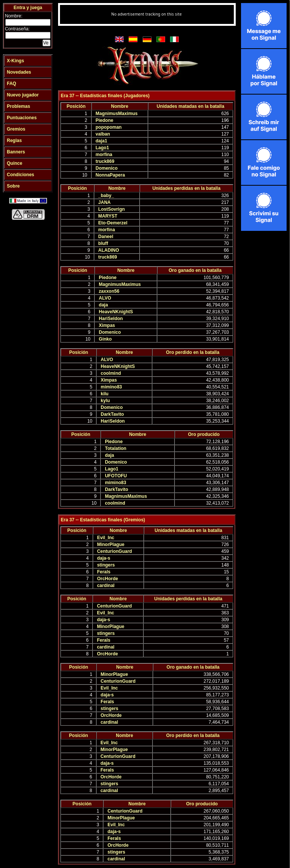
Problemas (18, 106)
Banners (16, 152)
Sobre (13, 186)
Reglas (14, 140)
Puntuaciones (22, 118)
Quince (15, 163)
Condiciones (20, 175)
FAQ (12, 84)
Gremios (16, 129)
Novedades (19, 72)
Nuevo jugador (23, 95)
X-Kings (15, 61)
